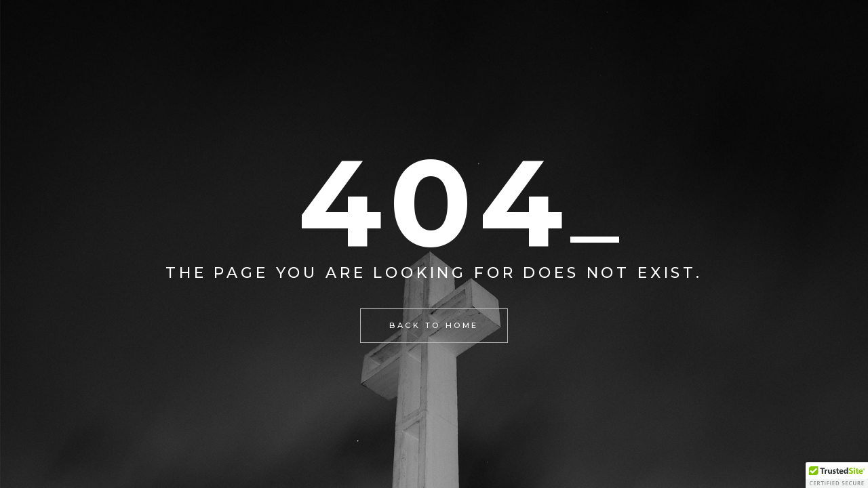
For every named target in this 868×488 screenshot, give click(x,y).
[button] (837, 475)
